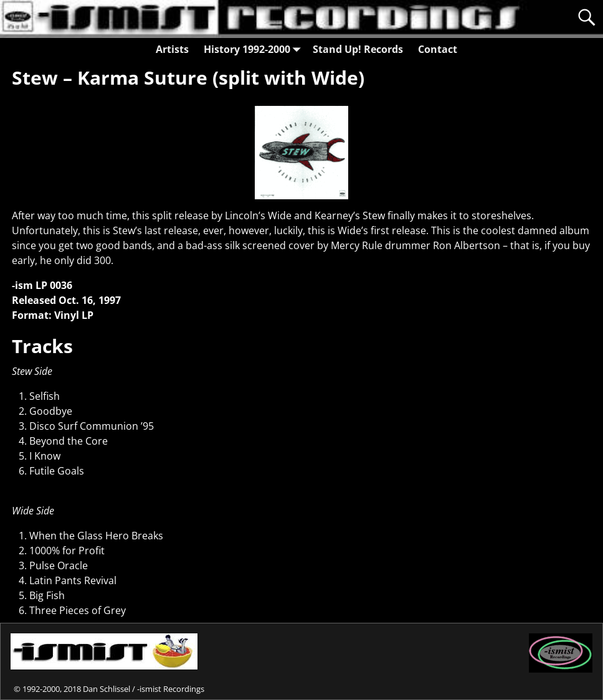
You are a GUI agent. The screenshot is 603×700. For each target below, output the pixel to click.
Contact (438, 49)
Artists (172, 49)
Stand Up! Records (358, 49)
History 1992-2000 (254, 49)
